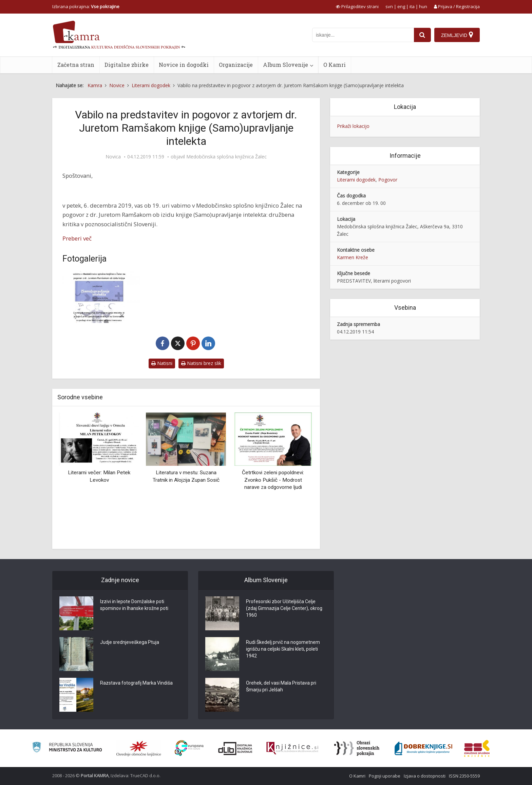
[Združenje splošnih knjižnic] (477, 748)
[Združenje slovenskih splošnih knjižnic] (292, 748)
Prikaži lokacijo (353, 126)
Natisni (162, 363)
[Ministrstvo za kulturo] (67, 748)
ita (412, 6)
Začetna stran (76, 65)
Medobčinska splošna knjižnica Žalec (226, 157)
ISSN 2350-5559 (464, 776)
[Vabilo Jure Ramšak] (101, 297)
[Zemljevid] (457, 35)
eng (401, 6)
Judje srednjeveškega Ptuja (130, 642)
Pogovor (388, 180)
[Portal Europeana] (189, 748)
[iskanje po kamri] (363, 35)
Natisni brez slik (201, 363)
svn (389, 6)
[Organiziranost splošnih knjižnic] (139, 748)
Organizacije (236, 65)
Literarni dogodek (356, 180)
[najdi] (422, 35)
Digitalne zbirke (127, 65)
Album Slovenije (286, 65)
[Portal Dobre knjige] (423, 748)
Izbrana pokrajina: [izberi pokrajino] (86, 6)
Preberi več (77, 238)
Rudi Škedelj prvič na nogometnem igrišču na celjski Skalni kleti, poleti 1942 (283, 649)
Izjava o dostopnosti (425, 776)
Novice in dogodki (184, 65)
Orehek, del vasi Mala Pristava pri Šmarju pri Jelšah (281, 686)
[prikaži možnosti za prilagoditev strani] (357, 6)
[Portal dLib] (235, 748)
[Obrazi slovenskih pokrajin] (357, 748)
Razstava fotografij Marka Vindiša (136, 683)
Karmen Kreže (353, 257)
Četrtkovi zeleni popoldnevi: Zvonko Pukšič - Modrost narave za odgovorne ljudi (273, 480)
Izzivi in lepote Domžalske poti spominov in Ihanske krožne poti (134, 605)
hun (423, 6)
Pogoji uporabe (385, 776)
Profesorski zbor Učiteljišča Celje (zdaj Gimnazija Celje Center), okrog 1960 (284, 608)
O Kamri (335, 65)
